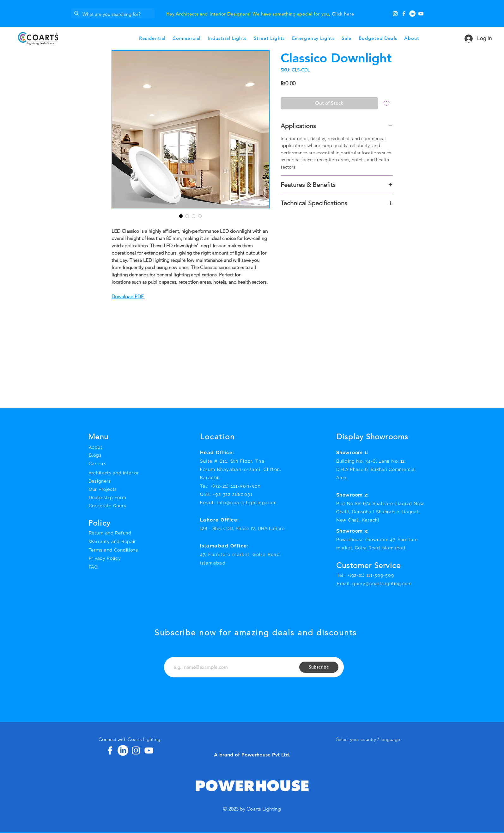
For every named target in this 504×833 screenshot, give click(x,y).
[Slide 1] (241, 8)
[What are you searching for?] (112, 14)
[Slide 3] (233, 8)
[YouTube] (421, 14)
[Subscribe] (319, 667)
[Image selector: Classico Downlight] (181, 216)
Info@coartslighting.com (247, 503)
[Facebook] (404, 14)
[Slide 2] (249, 8)
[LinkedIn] (412, 14)
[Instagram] (395, 14)
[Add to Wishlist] (387, 103)
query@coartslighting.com (382, 583)
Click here (343, 14)
